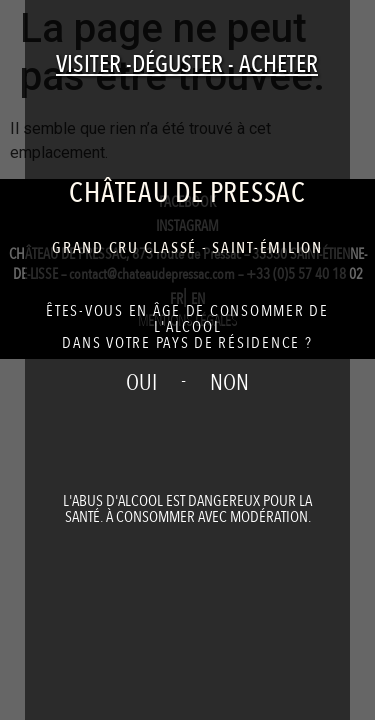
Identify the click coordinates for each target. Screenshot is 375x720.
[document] (187, 360)
